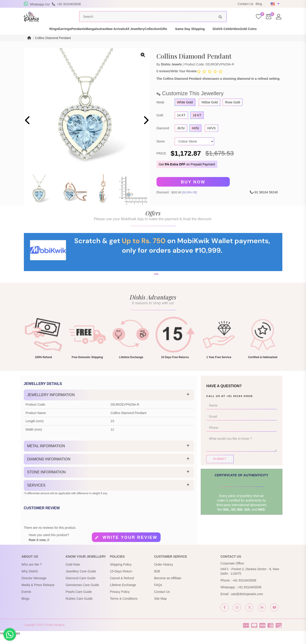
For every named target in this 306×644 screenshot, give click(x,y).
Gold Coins (284, 37)
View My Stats (10, 642)
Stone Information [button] (47, 481)
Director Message (34, 587)
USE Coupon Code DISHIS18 (183, 4)
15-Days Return (121, 580)
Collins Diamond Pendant (53, 46)
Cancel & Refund (122, 587)
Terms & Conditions (124, 607)
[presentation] (28, 129)
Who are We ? (32, 573)
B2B (157, 580)
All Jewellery (147, 37)
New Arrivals (120, 37)
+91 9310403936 (244, 589)
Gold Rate (73, 573)
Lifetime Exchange (123, 593)
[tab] (109, 403)
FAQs (158, 593)
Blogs (26, 607)
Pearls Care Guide (79, 600)
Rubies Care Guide (79, 607)
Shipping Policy (121, 573)
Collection (172, 37)
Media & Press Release (38, 593)
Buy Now (193, 190)
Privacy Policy (120, 600)
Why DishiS (30, 580)
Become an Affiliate (168, 587)
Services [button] (36, 494)
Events (26, 600)
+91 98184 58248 (265, 201)
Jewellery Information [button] (51, 403)
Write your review (130, 546)
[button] (150, 298)
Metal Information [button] (46, 454)
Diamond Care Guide (81, 587)
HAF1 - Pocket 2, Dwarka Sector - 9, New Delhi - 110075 (250, 580)
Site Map (160, 607)
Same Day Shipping (218, 37)
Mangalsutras (92, 37)
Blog (259, 4)
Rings (26, 37)
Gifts (191, 37)
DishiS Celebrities (254, 37)
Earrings (45, 37)
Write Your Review (184, 80)
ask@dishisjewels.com (247, 602)
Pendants (67, 37)
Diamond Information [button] (49, 468)
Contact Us (246, 4)
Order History (164, 573)
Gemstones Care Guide (82, 593)
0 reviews (163, 80)
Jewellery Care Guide (81, 580)
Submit (220, 467)
